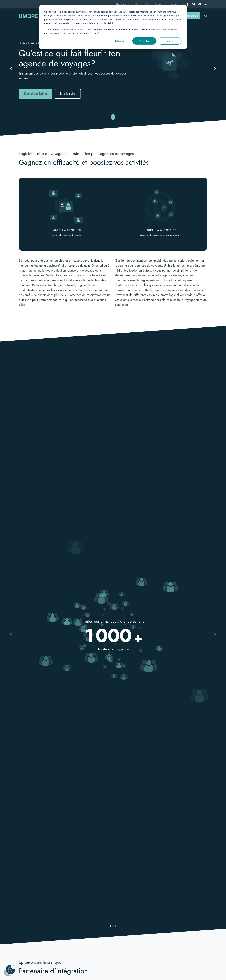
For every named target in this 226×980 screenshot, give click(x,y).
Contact (174, 4)
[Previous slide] (12, 69)
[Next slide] (214, 69)
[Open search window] (206, 16)
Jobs (147, 4)
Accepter (144, 41)
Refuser (170, 41)
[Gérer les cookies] (9, 971)
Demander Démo (188, 16)
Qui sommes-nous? (127, 4)
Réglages (119, 41)
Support (159, 4)
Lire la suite (68, 94)
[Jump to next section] (113, 117)
